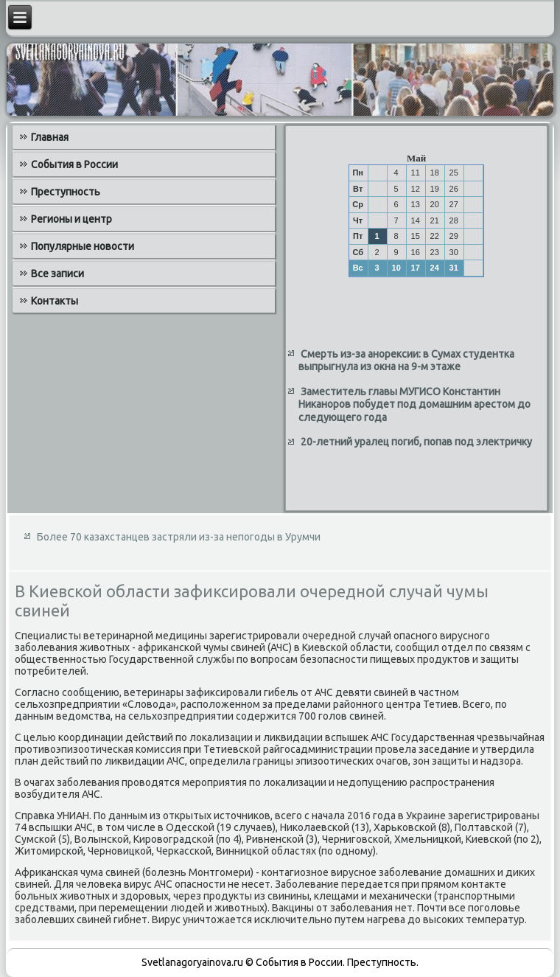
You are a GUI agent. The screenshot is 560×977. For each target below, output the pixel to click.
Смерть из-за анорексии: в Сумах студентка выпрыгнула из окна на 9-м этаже (406, 361)
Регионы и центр (71, 219)
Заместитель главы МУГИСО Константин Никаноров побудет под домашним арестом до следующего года (414, 404)
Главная (50, 137)
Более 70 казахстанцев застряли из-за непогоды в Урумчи (179, 537)
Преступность (66, 192)
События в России (74, 164)
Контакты (55, 301)
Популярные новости (83, 246)
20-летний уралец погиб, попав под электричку (416, 442)
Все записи (57, 274)
